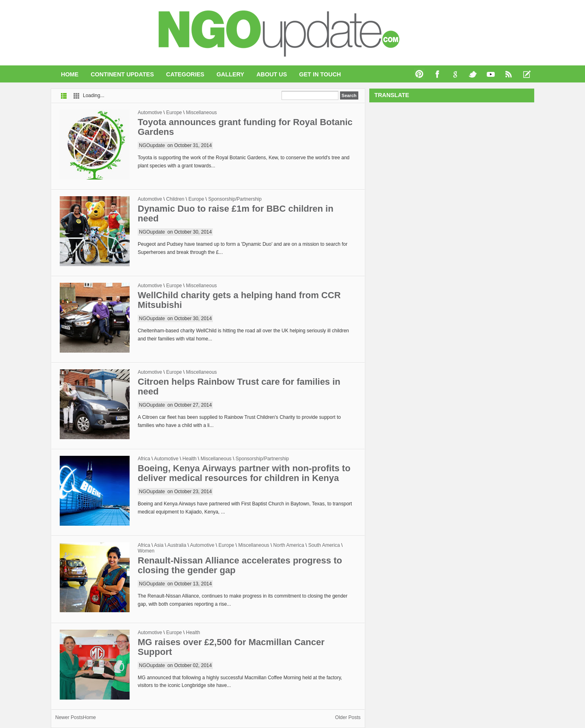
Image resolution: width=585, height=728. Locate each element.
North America (289, 545)
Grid (77, 96)
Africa (144, 459)
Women (146, 551)
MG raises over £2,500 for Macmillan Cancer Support (231, 647)
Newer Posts (69, 717)
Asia (159, 545)
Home (70, 74)
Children (175, 199)
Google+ (455, 74)
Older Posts (348, 717)
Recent (527, 74)
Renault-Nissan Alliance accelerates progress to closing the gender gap (240, 565)
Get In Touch (320, 74)
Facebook (438, 74)
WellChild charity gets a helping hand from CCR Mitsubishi (239, 300)
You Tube (491, 74)
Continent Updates (122, 74)
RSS (509, 74)
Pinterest (420, 74)
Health (190, 459)
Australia (177, 545)
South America (324, 545)
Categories (185, 74)
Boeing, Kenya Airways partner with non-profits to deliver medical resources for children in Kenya (244, 473)
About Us (272, 74)
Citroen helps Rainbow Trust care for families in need (239, 387)
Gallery (230, 74)
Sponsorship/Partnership (235, 199)
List (64, 96)
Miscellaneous (201, 113)
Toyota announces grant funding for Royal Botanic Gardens (245, 127)
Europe (174, 113)
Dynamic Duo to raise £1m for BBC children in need (236, 213)
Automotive (150, 113)
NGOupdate (152, 145)
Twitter (473, 74)
